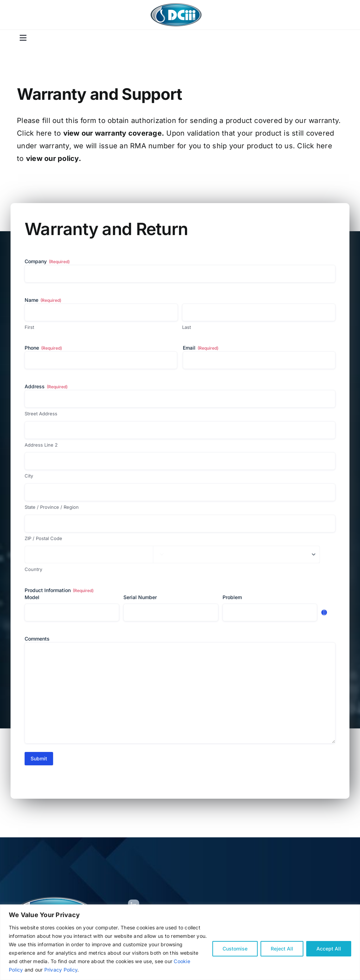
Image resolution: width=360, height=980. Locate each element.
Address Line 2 (41, 445)
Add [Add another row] (324, 612)
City (29, 476)
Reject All (282, 949)
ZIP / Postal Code (43, 538)
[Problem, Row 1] (270, 612)
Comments (37, 639)
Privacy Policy (61, 970)
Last (187, 327)
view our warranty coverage (112, 133)
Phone (43, 348)
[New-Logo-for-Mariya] (176, 5)
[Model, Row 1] (72, 612)
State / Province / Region (52, 507)
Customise (235, 949)
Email (201, 348)
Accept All (329, 949)
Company (47, 261)
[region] (180, 942)
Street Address (41, 414)
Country (33, 569)
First (29, 327)
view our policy (52, 158)
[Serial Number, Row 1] (171, 612)
